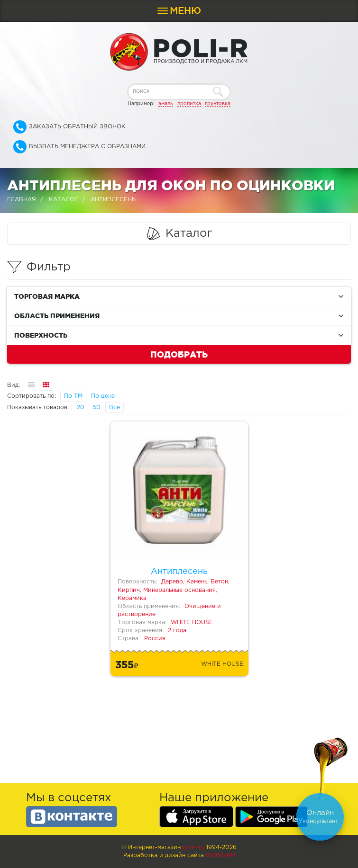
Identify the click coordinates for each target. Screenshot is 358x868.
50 (97, 407)
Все (115, 407)
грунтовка (218, 104)
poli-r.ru (193, 847)
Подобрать (179, 354)
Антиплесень (179, 572)
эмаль (166, 104)
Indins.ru (220, 855)
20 (81, 407)
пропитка (189, 104)
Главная (22, 200)
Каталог (63, 200)
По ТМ (73, 396)
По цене (103, 396)
